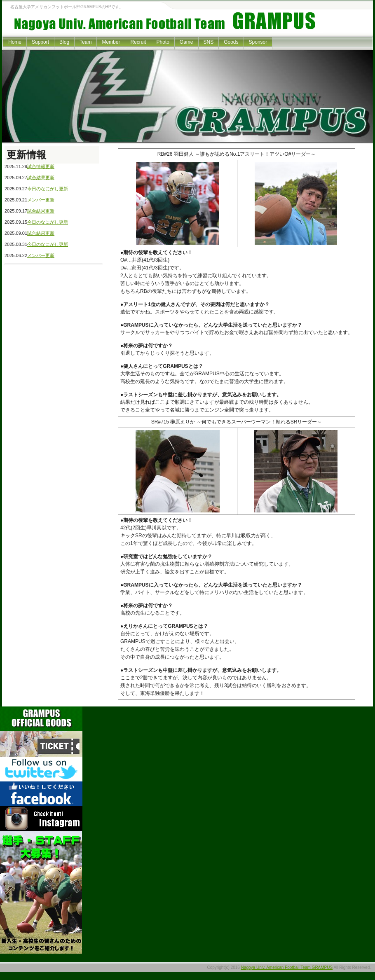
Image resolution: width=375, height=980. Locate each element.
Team (86, 42)
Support (40, 42)
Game (186, 42)
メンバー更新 (41, 200)
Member (111, 42)
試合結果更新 (41, 178)
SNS (209, 42)
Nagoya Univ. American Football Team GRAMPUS (287, 967)
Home (15, 42)
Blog (64, 42)
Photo (163, 42)
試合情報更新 (41, 166)
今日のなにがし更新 (48, 189)
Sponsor (258, 42)
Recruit (138, 42)
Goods (231, 42)
